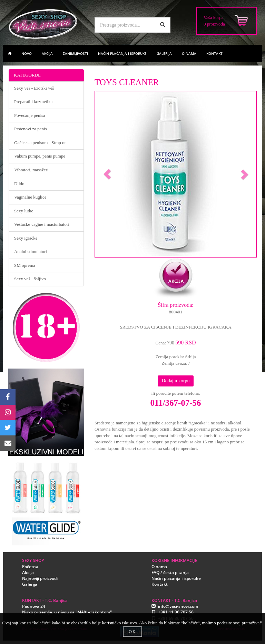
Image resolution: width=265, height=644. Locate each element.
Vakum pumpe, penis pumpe (40, 156)
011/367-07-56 (175, 403)
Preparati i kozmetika (33, 102)
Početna (30, 567)
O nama (159, 567)
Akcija (28, 572)
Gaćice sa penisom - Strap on (40, 143)
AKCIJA (47, 53)
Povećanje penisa (30, 115)
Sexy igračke (26, 238)
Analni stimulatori (31, 251)
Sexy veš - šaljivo (30, 279)
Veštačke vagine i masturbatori (42, 224)
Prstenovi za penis (31, 129)
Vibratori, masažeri (31, 170)
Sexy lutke (24, 211)
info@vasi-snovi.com (178, 606)
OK (132, 632)
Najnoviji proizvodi (40, 578)
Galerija (30, 584)
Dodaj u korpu (176, 381)
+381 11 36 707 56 (176, 612)
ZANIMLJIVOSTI (75, 53)
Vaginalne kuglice (30, 197)
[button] (107, 174)
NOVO (27, 53)
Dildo (19, 184)
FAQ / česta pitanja (170, 572)
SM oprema (25, 265)
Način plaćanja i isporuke (176, 578)
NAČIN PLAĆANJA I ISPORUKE (122, 53)
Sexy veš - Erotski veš (34, 88)
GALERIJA (164, 53)
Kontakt (160, 584)
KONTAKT (214, 53)
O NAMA (189, 53)
